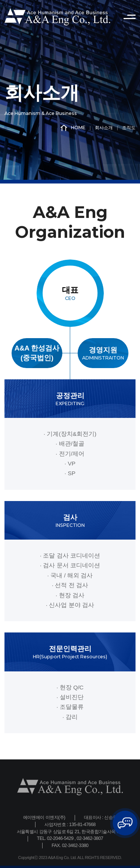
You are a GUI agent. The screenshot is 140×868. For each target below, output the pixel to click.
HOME (73, 128)
